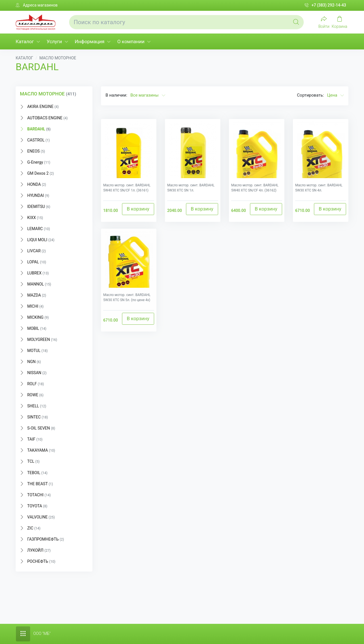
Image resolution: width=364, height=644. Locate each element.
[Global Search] (296, 22)
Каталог (25, 41)
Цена (335, 95)
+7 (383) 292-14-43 (325, 5)
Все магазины (148, 95)
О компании (131, 41)
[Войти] (324, 22)
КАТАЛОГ (24, 58)
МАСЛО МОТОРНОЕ (58, 58)
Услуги (54, 41)
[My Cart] (339, 22)
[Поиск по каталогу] (186, 22)
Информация (90, 41)
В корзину (138, 209)
